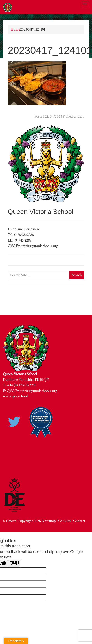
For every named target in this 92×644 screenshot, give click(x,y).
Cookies (64, 521)
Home (15, 29)
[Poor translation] (14, 564)
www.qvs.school (15, 396)
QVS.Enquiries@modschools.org (32, 391)
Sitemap (49, 521)
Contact (79, 521)
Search (77, 275)
